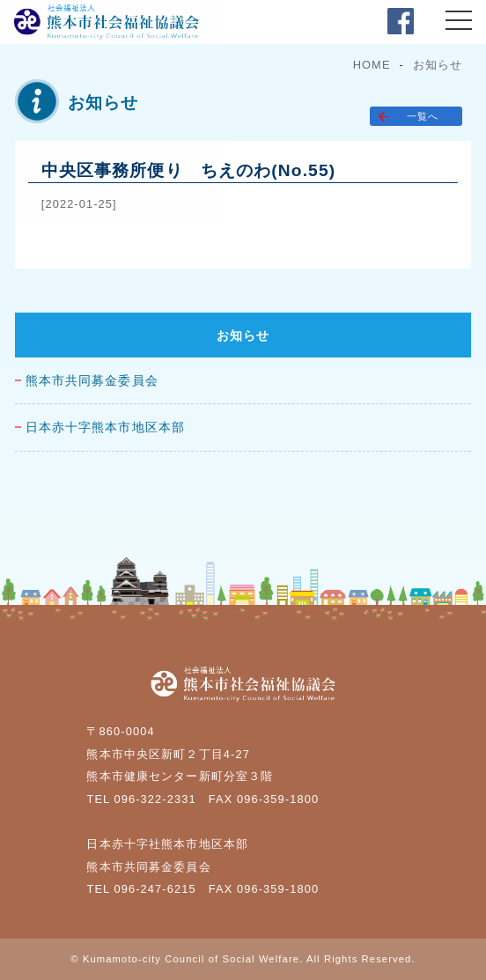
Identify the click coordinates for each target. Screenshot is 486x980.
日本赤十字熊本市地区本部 (105, 427)
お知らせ (438, 65)
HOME (372, 65)
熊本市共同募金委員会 (92, 381)
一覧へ (423, 116)
